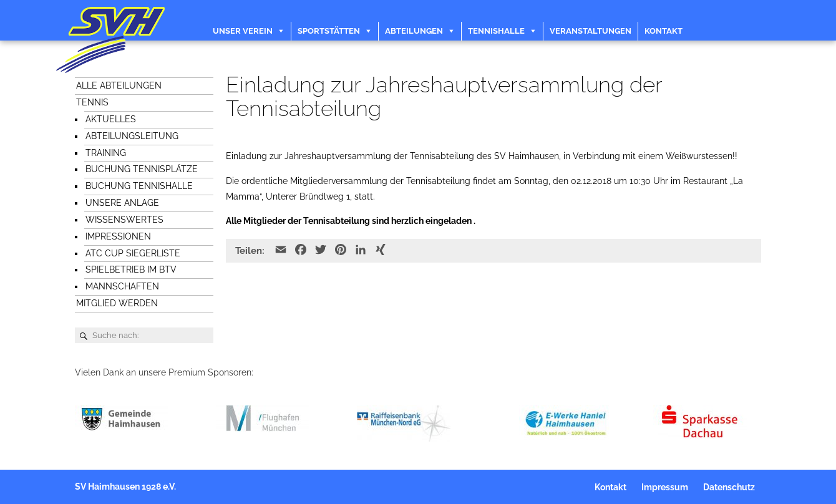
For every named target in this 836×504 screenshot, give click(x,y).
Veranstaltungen (591, 31)
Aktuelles (111, 119)
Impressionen (118, 236)
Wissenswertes (124, 220)
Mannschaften (122, 286)
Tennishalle (496, 31)
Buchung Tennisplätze (142, 169)
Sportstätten (329, 31)
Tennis (92, 102)
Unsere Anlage (122, 203)
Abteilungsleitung (132, 136)
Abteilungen (414, 31)
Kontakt (663, 31)
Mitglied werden (117, 303)
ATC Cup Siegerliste (133, 253)
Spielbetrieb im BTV (131, 269)
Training (106, 153)
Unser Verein (243, 31)
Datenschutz (729, 487)
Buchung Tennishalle (139, 186)
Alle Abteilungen (119, 85)
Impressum (665, 487)
